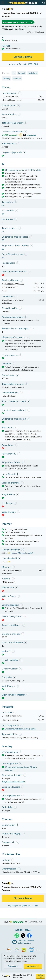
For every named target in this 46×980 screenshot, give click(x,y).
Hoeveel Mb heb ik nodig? (22, 553)
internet (22, 73)
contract (17, 78)
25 (3, 257)
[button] (3, 3)
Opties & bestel (40, 976)
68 (3, 231)
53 (3, 214)
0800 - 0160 (24, 930)
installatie (33, 73)
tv (14, 73)
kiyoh (8, 922)
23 (3, 249)
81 (3, 205)
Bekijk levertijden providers (13, 781)
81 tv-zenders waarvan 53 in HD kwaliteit (23, 170)
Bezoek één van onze (26, 942)
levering (6, 78)
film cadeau (27, 135)
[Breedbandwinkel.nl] (23, 3)
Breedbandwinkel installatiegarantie (20, 729)
